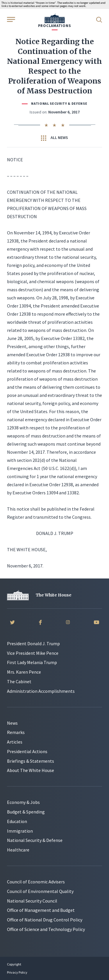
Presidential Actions (27, 751)
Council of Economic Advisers (36, 882)
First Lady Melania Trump (32, 662)
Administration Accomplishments (41, 691)
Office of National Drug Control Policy (45, 920)
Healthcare (18, 850)
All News (54, 138)
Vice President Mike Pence (33, 653)
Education (17, 821)
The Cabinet (19, 681)
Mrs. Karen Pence (24, 672)
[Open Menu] (10, 19)
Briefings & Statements (31, 761)
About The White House (31, 770)
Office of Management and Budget (41, 910)
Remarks (16, 732)
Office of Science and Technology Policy (46, 929)
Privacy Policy (17, 972)
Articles (15, 742)
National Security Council (32, 901)
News (12, 723)
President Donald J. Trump (33, 643)
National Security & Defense (59, 103)
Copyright (14, 964)
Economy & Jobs (23, 802)
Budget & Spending (26, 812)
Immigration (20, 831)
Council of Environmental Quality (40, 891)
